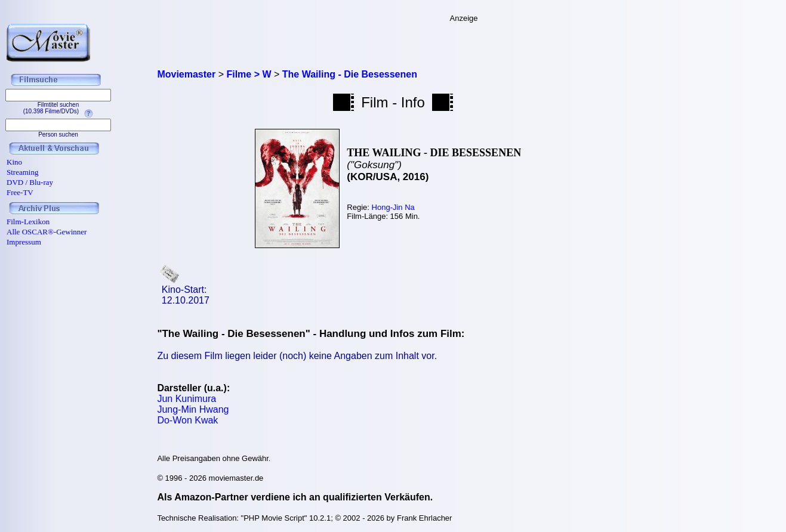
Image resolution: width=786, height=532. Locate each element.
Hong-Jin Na (393, 207)
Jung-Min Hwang (193, 409)
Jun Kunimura (187, 399)
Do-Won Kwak (187, 420)
